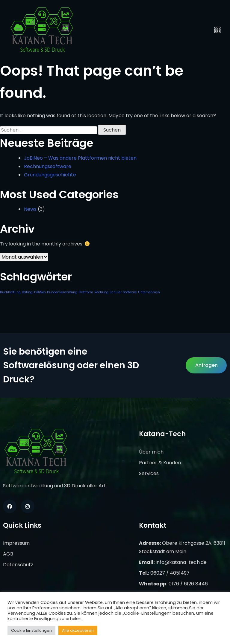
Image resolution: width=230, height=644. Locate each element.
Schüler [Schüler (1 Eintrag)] (116, 292)
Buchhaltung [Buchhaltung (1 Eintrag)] (10, 292)
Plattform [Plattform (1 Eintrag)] (86, 292)
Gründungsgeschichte (50, 175)
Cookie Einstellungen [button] (31, 630)
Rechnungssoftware (48, 166)
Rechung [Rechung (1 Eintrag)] (101, 292)
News (30, 209)
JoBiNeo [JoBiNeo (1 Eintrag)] (40, 292)
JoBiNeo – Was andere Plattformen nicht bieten (80, 158)
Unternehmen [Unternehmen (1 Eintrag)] (149, 292)
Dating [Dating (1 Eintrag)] (27, 292)
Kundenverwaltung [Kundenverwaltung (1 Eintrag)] (62, 292)
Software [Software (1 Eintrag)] (130, 292)
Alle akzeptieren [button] (78, 630)
